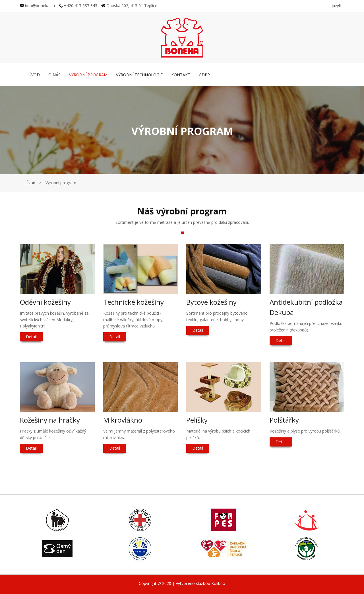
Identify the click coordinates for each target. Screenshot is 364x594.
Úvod (34, 75)
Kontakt (181, 75)
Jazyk (336, 6)
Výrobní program (88, 75)
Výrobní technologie (139, 75)
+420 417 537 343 (78, 6)
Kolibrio (218, 583)
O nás (54, 75)
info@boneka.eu (37, 6)
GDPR (204, 75)
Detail (31, 337)
